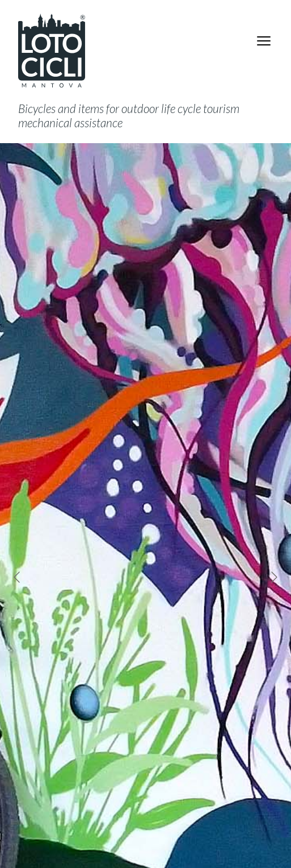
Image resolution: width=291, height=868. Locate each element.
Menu (265, 41)
